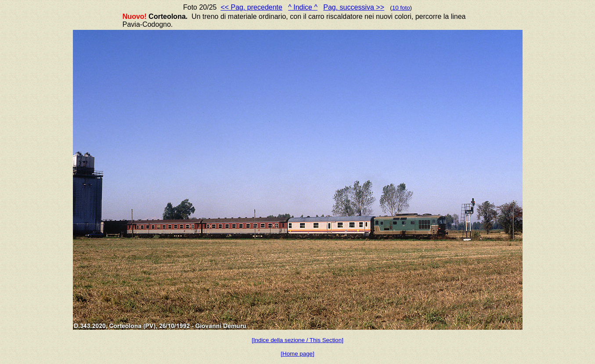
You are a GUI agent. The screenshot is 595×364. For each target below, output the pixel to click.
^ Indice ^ (303, 7)
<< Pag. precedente (251, 7)
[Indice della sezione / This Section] (297, 340)
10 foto (401, 8)
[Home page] (297, 354)
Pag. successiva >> (354, 7)
